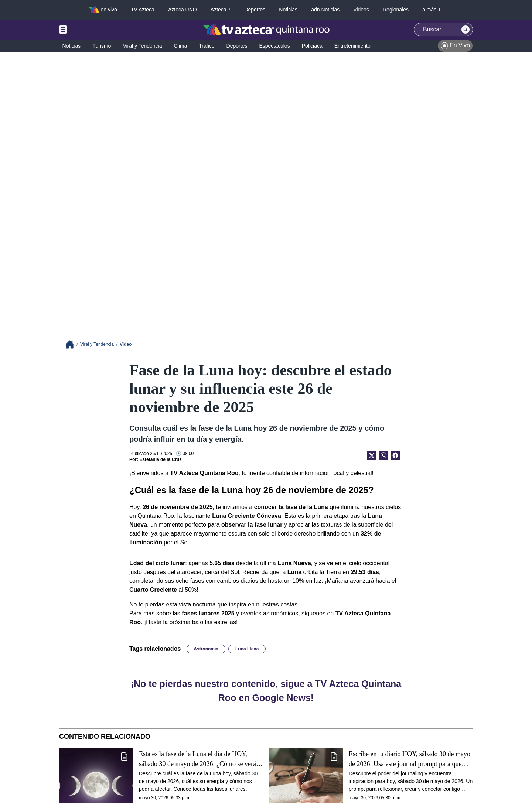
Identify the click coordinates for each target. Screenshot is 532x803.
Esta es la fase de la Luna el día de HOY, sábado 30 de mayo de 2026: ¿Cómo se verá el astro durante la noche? (201, 759)
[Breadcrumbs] (73, 344)
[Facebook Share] (395, 455)
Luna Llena (247, 649)
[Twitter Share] (372, 455)
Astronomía (206, 649)
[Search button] (465, 30)
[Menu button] (89, 30)
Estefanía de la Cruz (160, 459)
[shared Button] (383, 455)
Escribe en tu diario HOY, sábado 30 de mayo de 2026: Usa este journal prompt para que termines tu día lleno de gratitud (410, 759)
